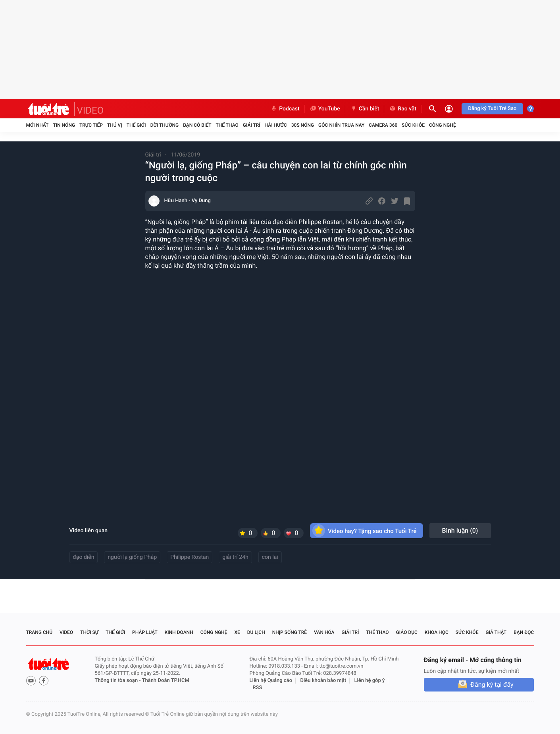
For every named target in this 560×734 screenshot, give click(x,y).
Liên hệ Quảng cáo (271, 681)
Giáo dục (407, 632)
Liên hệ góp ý (370, 681)
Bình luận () (460, 530)
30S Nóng (303, 125)
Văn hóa (324, 632)
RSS (258, 688)
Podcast (285, 109)
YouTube (325, 109)
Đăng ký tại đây (492, 685)
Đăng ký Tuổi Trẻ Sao (492, 109)
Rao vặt (403, 109)
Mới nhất (38, 125)
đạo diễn (84, 557)
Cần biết (365, 109)
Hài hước (276, 125)
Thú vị (115, 125)
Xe (237, 632)
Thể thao (227, 125)
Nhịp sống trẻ (290, 632)
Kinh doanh (179, 632)
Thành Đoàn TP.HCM (166, 681)
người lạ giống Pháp (132, 557)
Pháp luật (145, 632)
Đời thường (165, 125)
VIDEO (90, 110)
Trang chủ (39, 632)
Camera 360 (383, 125)
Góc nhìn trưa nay (341, 125)
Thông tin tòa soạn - (118, 681)
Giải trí (252, 125)
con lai (270, 557)
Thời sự (89, 632)
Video (66, 632)
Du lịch (256, 632)
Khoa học (437, 632)
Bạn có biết (197, 125)
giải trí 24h (235, 557)
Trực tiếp (91, 125)
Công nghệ (443, 125)
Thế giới (136, 125)
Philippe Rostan (190, 557)
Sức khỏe (413, 125)
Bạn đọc (524, 632)
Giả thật (496, 632)
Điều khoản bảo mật (323, 681)
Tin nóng (64, 125)
